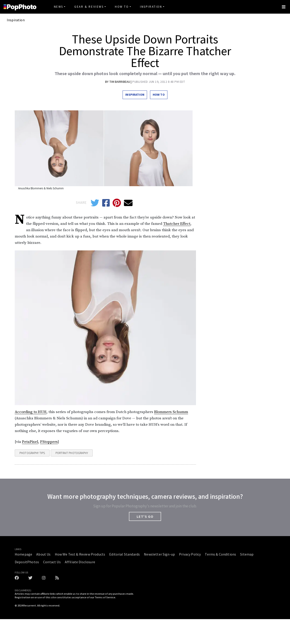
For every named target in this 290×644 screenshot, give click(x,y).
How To (122, 7)
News (59, 7)
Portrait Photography (72, 453)
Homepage (23, 554)
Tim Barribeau (120, 82)
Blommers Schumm (171, 412)
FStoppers (49, 442)
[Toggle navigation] (284, 7)
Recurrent (30, 605)
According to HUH (31, 412)
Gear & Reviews (89, 7)
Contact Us (52, 562)
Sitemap (247, 554)
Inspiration (151, 7)
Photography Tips (32, 453)
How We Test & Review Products (80, 554)
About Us (43, 554)
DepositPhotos (27, 562)
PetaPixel (30, 442)
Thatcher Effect (177, 224)
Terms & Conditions (220, 554)
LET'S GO (145, 516)
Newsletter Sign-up (159, 554)
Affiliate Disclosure (80, 562)
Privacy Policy (190, 554)
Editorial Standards (124, 554)
